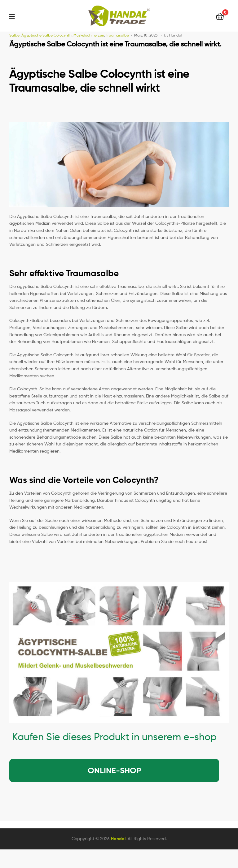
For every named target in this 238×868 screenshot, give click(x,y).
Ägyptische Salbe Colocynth (46, 35)
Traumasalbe (117, 35)
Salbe (14, 35)
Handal (176, 35)
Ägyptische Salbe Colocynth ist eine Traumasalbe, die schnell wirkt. (115, 44)
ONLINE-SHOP (114, 770)
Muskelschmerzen (89, 35)
